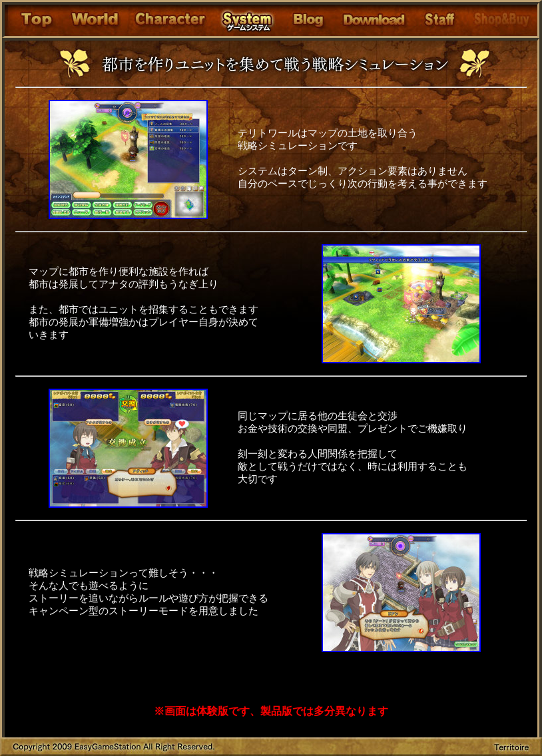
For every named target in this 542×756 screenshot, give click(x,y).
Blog (308, 20)
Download (375, 20)
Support (439, 20)
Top (35, 20)
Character (169, 20)
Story (95, 20)
